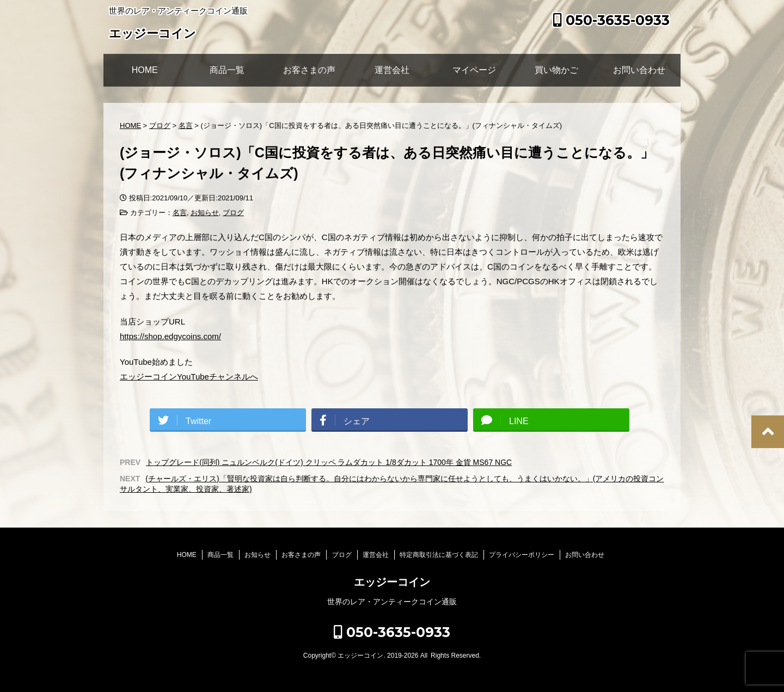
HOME (145, 70)
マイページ (474, 70)
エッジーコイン (152, 35)
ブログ (233, 213)
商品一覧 (227, 70)
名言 (180, 213)
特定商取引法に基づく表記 (439, 555)
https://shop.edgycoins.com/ (170, 336)
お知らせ (205, 213)
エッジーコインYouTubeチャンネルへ (189, 376)
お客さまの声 (309, 70)
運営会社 (392, 70)
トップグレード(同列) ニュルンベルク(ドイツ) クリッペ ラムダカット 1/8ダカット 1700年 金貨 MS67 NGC (329, 462)
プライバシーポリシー (522, 555)
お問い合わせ (639, 70)
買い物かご (556, 70)
